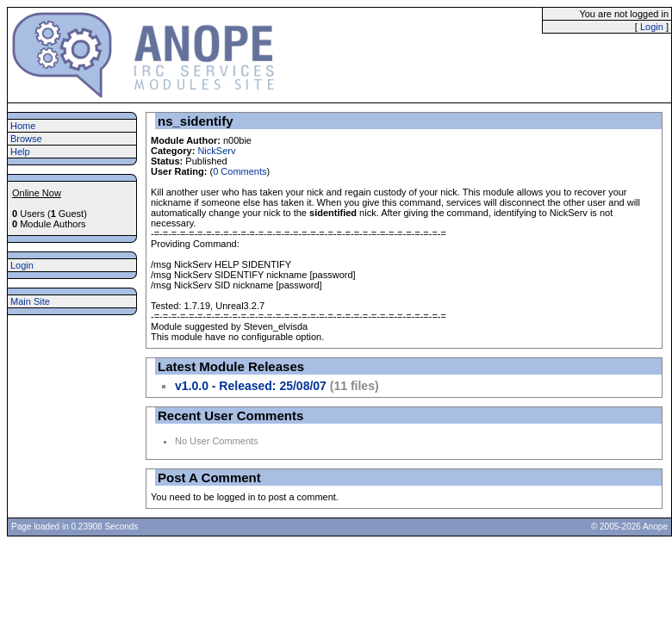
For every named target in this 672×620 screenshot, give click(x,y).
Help (20, 152)
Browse (26, 139)
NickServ (216, 151)
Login (652, 27)
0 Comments (240, 171)
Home (23, 126)
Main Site (30, 301)
